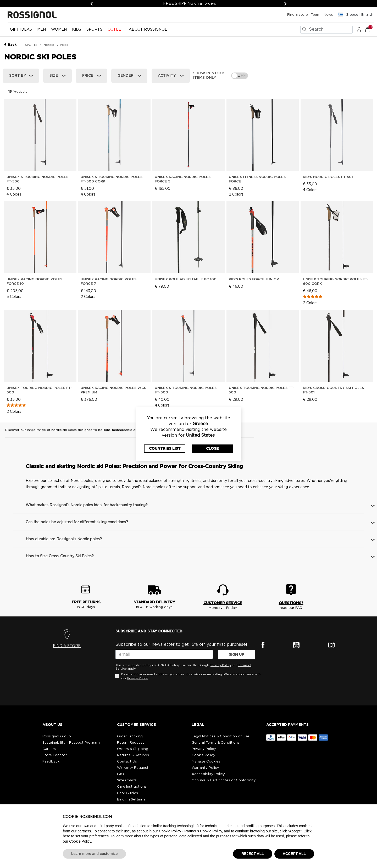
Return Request (131, 743)
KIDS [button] (77, 30)
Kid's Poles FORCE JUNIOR (254, 279)
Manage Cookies (206, 762)
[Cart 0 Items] (370, 29)
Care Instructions (132, 787)
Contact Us (127, 762)
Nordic (49, 45)
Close (212, 449)
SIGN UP (237, 655)
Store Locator (55, 755)
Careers (49, 749)
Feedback (51, 762)
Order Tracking (130, 736)
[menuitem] (21, 32)
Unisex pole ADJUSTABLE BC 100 (186, 279)
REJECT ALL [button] (253, 854)
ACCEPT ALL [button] (294, 854)
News (328, 15)
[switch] (240, 76)
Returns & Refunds (133, 755)
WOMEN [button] (59, 30)
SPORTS (32, 45)
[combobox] (326, 30)
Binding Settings (131, 800)
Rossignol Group (57, 736)
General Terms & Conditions (216, 743)
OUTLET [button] (116, 30)
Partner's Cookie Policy (203, 831)
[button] (359, 29)
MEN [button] (41, 30)
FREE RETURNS (86, 602)
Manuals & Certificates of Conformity (224, 780)
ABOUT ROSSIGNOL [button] (148, 30)
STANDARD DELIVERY (154, 602)
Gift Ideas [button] (21, 30)
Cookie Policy (203, 755)
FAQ (121, 774)
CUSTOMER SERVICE (223, 603)
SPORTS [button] (94, 30)
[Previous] (92, 4)
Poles (64, 45)
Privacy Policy (221, 665)
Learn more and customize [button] (94, 854)
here (66, 836)
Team (316, 15)
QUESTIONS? (291, 603)
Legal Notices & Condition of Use (220, 736)
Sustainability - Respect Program (71, 743)
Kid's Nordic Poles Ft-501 (328, 177)
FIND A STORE (67, 646)
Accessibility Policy (208, 774)
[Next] (285, 4)
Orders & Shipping (133, 749)
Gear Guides (127, 793)
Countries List (165, 449)
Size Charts (127, 780)
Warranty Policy (205, 768)
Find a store (298, 15)
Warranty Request (133, 768)
